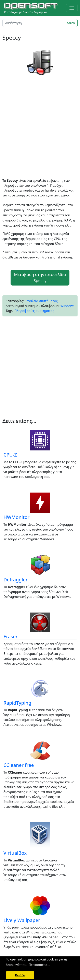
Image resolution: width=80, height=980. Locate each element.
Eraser (11, 637)
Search (70, 23)
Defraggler (16, 580)
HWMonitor (16, 517)
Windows (67, 306)
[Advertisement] (40, 128)
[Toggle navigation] (72, 8)
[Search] (32, 23)
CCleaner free (19, 765)
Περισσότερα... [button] (39, 965)
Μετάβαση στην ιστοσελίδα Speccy (40, 277)
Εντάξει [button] (20, 975)
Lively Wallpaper (22, 920)
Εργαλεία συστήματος (41, 301)
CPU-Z (10, 455)
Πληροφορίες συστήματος (34, 311)
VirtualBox (15, 853)
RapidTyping (17, 703)
